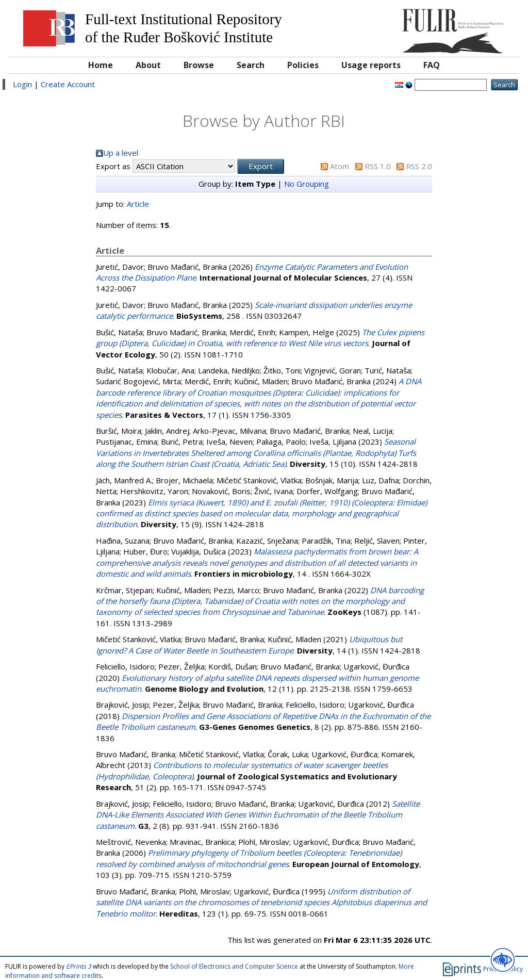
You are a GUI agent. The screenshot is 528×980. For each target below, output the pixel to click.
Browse (199, 65)
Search (251, 65)
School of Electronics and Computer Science (234, 966)
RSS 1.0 (378, 166)
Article (138, 204)
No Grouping (307, 184)
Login (22, 84)
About (148, 65)
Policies (303, 65)
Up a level (121, 153)
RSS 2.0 (419, 166)
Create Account (68, 84)
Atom (340, 166)
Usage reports (371, 65)
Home (101, 65)
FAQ (432, 65)
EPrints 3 (79, 966)
